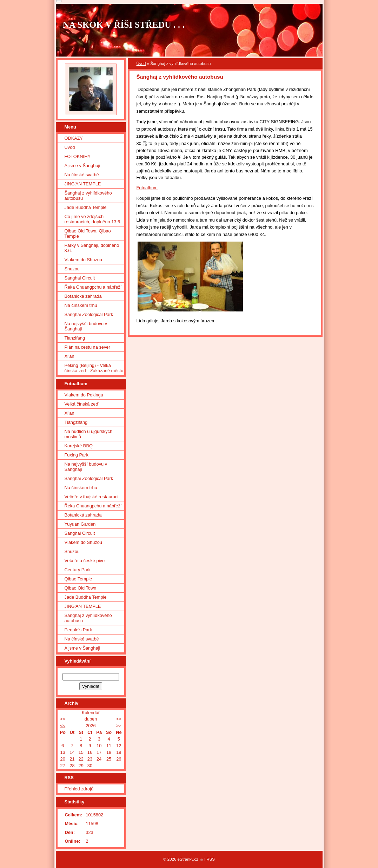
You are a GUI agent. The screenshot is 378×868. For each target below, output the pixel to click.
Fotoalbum (147, 188)
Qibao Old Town (81, 588)
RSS (211, 859)
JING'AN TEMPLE (83, 184)
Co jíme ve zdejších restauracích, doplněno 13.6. (93, 219)
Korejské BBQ (79, 446)
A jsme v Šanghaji (82, 166)
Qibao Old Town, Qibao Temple (88, 234)
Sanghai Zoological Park (89, 314)
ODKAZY (74, 138)
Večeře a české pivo (85, 561)
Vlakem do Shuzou (83, 260)
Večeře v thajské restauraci (92, 497)
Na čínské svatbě (82, 175)
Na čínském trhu (81, 305)
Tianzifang (75, 338)
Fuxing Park (77, 455)
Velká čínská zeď (82, 404)
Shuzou (72, 269)
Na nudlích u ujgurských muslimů (89, 434)
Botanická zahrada (83, 296)
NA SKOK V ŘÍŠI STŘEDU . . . (124, 25)
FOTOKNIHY (78, 156)
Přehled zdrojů (79, 789)
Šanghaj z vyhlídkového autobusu (88, 196)
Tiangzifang (76, 422)
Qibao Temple (78, 579)
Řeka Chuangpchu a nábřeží (93, 287)
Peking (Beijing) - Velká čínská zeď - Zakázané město (94, 368)
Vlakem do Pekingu (84, 395)
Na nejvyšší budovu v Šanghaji (86, 326)
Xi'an (69, 356)
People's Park (78, 630)
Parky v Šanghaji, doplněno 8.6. (92, 248)
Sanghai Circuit (80, 278)
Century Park (78, 570)
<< (63, 719)
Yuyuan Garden (80, 524)
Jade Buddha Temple (86, 207)
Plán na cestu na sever (87, 347)
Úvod (141, 64)
